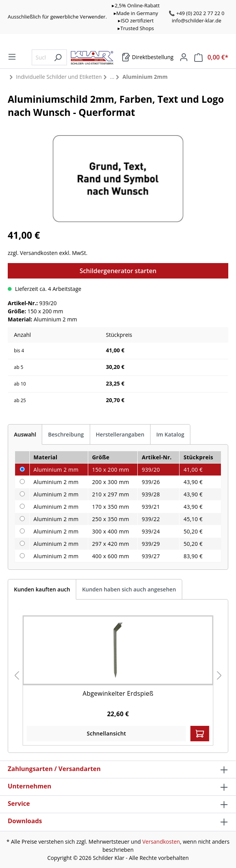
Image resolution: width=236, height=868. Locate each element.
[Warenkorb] (148, 57)
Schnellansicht (106, 733)
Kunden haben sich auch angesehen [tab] (129, 589)
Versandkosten (161, 842)
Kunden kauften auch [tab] (42, 589)
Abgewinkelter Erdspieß (118, 693)
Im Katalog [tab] (170, 434)
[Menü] (12, 57)
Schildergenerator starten (118, 271)
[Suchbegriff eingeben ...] (40, 57)
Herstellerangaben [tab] (120, 434)
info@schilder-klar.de (197, 20)
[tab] (25, 434)
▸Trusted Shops (136, 28)
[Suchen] (58, 57)
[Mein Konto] (184, 57)
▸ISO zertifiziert (136, 20)
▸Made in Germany (136, 13)
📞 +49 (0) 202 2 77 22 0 (197, 13)
